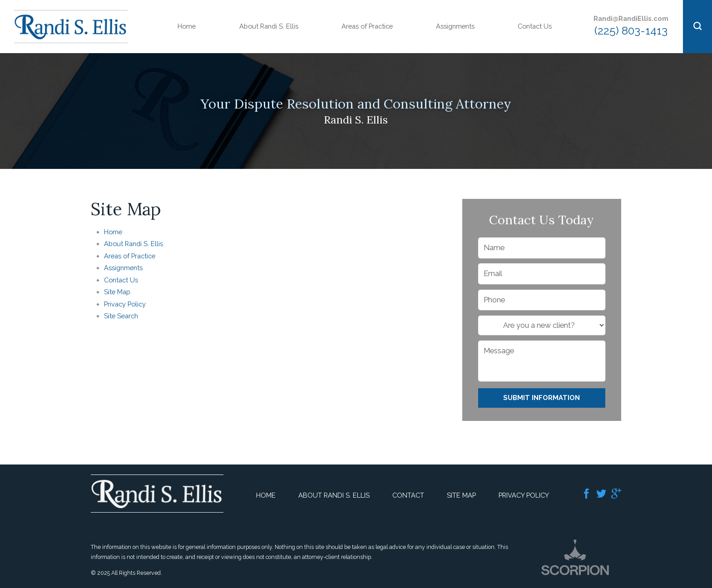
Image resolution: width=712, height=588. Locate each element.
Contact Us (535, 26)
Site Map (117, 292)
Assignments (455, 26)
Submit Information (541, 398)
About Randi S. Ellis (269, 26)
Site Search (121, 316)
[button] (697, 27)
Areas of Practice (367, 26)
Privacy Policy (125, 304)
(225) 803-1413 (631, 31)
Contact (408, 495)
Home (187, 26)
